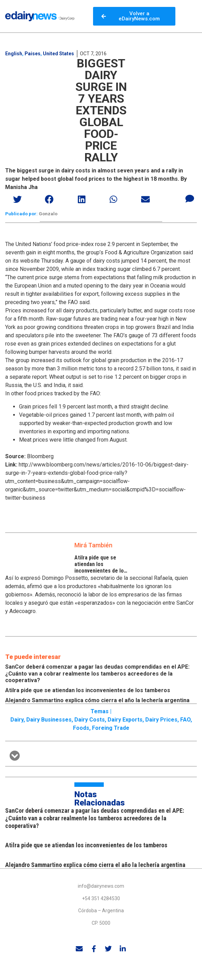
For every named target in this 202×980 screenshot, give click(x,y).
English (14, 54)
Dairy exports (125, 720)
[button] (18, 199)
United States (58, 54)
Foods (81, 728)
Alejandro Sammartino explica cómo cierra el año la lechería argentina (97, 700)
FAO (185, 720)
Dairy (17, 720)
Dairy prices (161, 720)
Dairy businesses (49, 720)
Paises (33, 54)
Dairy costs (90, 720)
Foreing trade (111, 728)
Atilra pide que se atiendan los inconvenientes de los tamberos (100, 568)
